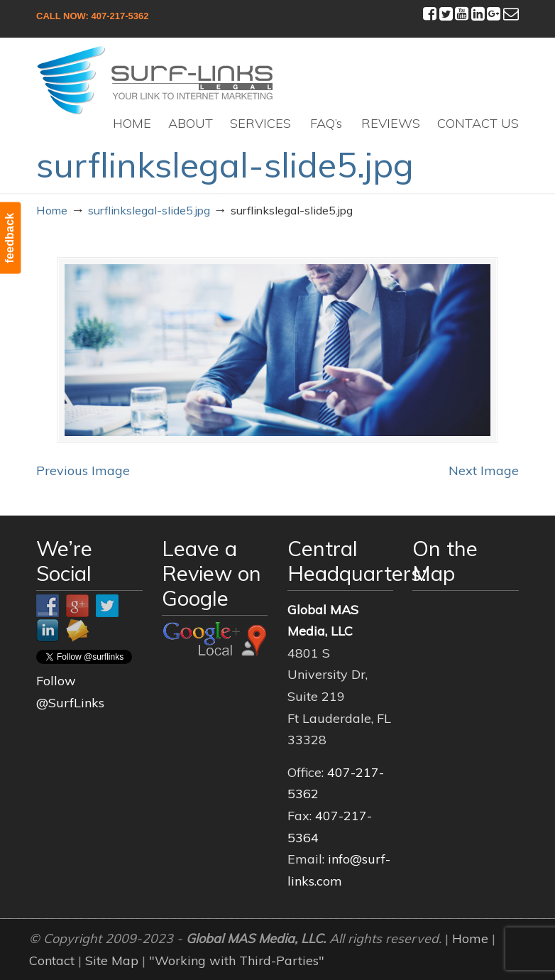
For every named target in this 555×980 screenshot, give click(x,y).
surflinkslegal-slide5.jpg (149, 210)
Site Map (112, 960)
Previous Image (83, 470)
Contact (52, 960)
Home (52, 210)
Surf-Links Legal (155, 80)
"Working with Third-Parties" (237, 960)
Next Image (484, 470)
